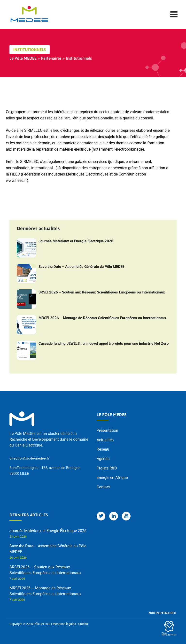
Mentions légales (64, 624)
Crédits (83, 624)
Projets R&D (107, 468)
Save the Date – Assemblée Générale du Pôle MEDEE (81, 267)
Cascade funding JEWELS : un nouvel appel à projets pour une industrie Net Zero (104, 344)
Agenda (103, 459)
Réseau (103, 449)
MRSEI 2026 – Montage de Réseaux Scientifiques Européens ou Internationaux (102, 318)
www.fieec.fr (16, 180)
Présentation (107, 430)
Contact (103, 487)
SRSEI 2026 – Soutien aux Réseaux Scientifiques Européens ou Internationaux (102, 292)
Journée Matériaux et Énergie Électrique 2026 (76, 241)
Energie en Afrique (112, 478)
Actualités (105, 440)
